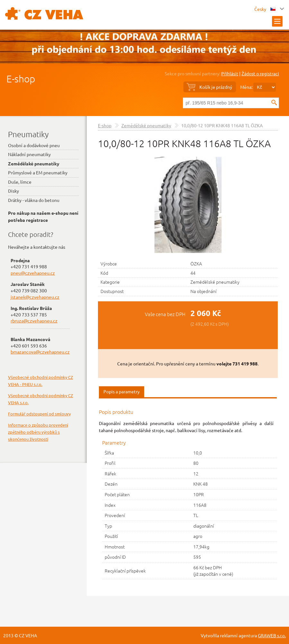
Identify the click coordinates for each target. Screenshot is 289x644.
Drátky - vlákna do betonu (34, 200)
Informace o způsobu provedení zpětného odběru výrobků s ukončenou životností (38, 432)
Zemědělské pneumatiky (146, 125)
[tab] (122, 392)
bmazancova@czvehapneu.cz (40, 352)
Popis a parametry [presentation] (122, 391)
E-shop (21, 79)
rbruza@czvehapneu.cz (34, 321)
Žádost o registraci (260, 73)
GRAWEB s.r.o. (272, 635)
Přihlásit (230, 73)
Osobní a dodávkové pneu (34, 145)
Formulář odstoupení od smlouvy (39, 414)
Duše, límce (20, 182)
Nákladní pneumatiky (29, 154)
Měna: (246, 87)
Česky (265, 9)
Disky (13, 191)
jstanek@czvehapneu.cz (35, 297)
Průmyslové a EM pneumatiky (38, 172)
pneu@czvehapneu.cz (33, 273)
